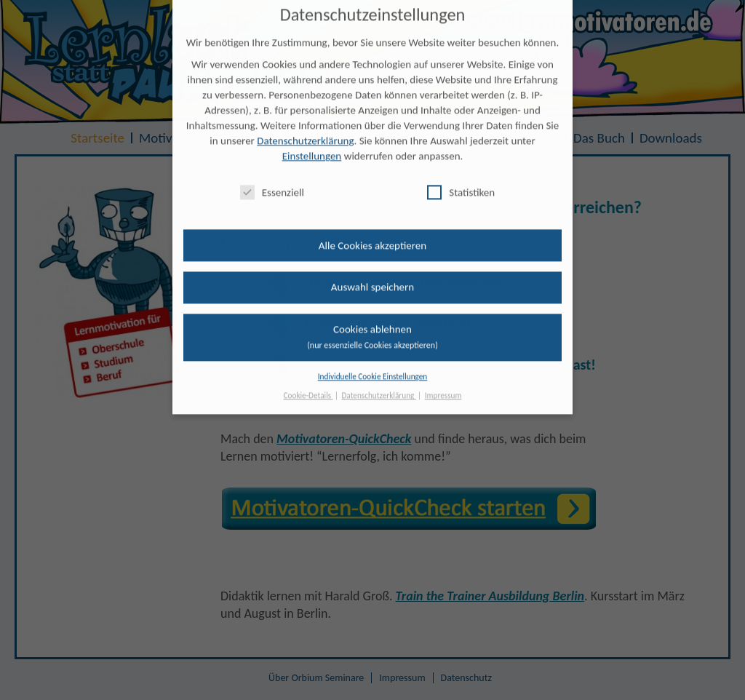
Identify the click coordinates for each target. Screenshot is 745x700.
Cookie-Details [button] (308, 387)
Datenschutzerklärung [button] (379, 387)
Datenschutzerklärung (305, 132)
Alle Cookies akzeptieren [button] (372, 236)
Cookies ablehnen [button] (372, 327)
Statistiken (461, 183)
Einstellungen (312, 148)
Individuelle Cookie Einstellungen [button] (373, 368)
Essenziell (272, 183)
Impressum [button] (443, 387)
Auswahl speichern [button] (372, 279)
